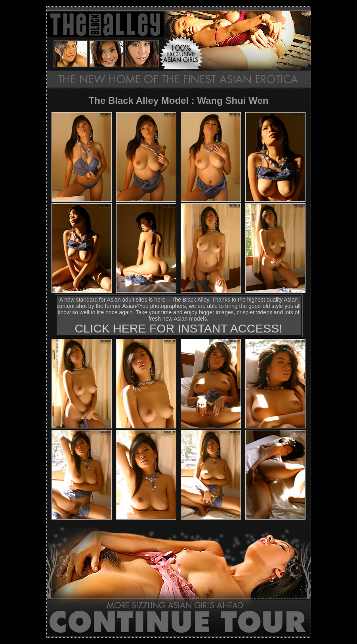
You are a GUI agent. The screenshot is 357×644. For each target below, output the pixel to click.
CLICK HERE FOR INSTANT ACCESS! (179, 328)
